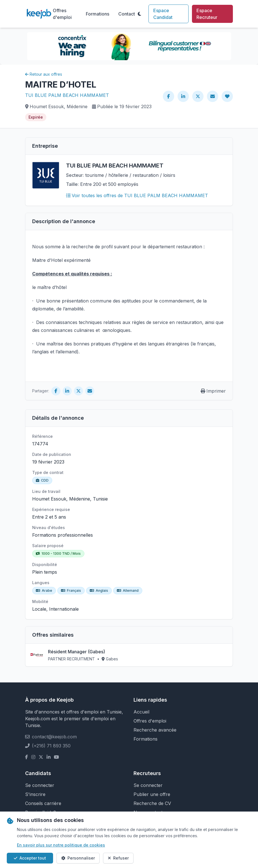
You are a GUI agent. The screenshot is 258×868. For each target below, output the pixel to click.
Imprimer (213, 391)
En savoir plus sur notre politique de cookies (61, 845)
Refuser (118, 858)
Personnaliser (78, 858)
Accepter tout (30, 858)
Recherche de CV (152, 803)
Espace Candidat (163, 14)
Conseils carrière (43, 803)
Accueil (141, 712)
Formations (98, 14)
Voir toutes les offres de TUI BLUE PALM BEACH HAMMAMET (137, 195)
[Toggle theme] (139, 14)
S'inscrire (35, 794)
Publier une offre (152, 794)
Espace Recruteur (207, 14)
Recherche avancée (155, 730)
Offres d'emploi (62, 14)
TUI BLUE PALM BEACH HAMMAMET (67, 95)
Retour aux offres (44, 74)
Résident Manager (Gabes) (76, 652)
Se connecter (40, 785)
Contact (127, 14)
